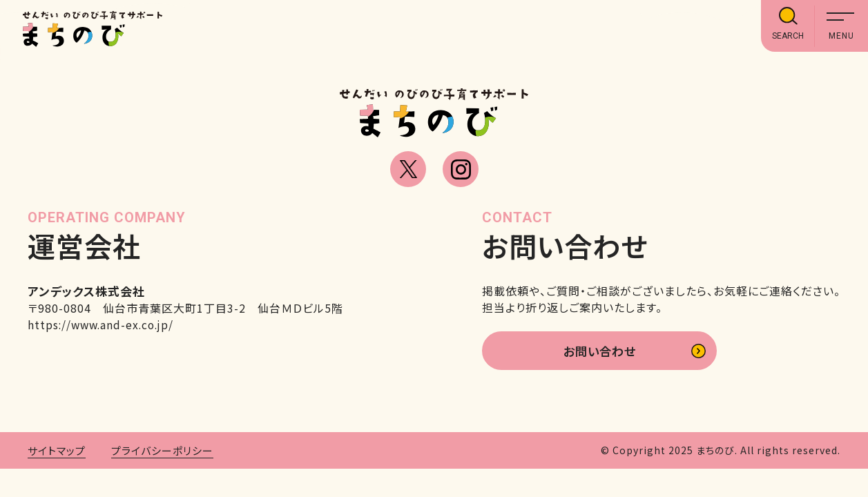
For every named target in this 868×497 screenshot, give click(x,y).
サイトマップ (57, 452)
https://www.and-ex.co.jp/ (104, 324)
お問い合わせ (600, 352)
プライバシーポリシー (162, 452)
